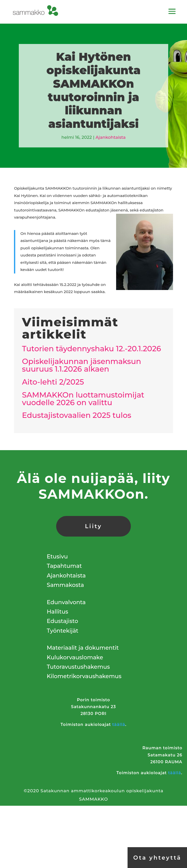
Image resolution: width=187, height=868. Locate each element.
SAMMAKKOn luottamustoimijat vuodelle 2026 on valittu (83, 399)
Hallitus (57, 612)
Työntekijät (63, 631)
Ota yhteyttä (157, 858)
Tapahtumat (64, 566)
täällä (119, 725)
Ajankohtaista (111, 137)
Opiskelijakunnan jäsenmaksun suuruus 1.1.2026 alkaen (81, 365)
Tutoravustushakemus (78, 667)
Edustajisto (62, 621)
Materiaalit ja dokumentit (83, 648)
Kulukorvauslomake (75, 657)
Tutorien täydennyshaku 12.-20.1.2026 (91, 349)
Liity (93, 526)
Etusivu (57, 557)
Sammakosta (65, 585)
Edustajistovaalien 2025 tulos (76, 415)
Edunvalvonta (66, 602)
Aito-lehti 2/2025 (53, 382)
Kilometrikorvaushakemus (84, 676)
